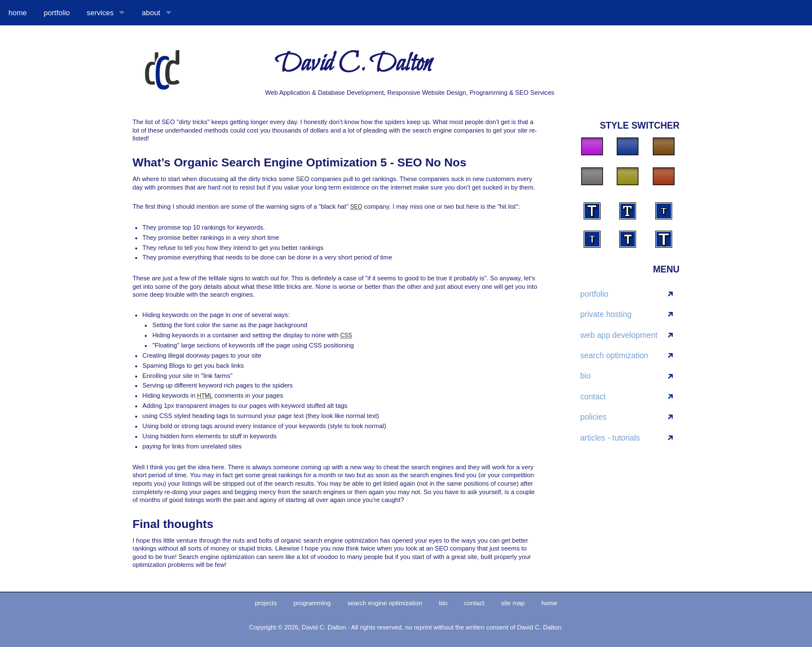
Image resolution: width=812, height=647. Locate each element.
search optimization (614, 355)
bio (586, 376)
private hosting (606, 314)
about (151, 13)
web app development (619, 335)
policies (593, 417)
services (100, 13)
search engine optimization (385, 603)
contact (593, 397)
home (18, 13)
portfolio (57, 13)
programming (312, 603)
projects (266, 603)
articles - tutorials (610, 438)
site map (513, 603)
